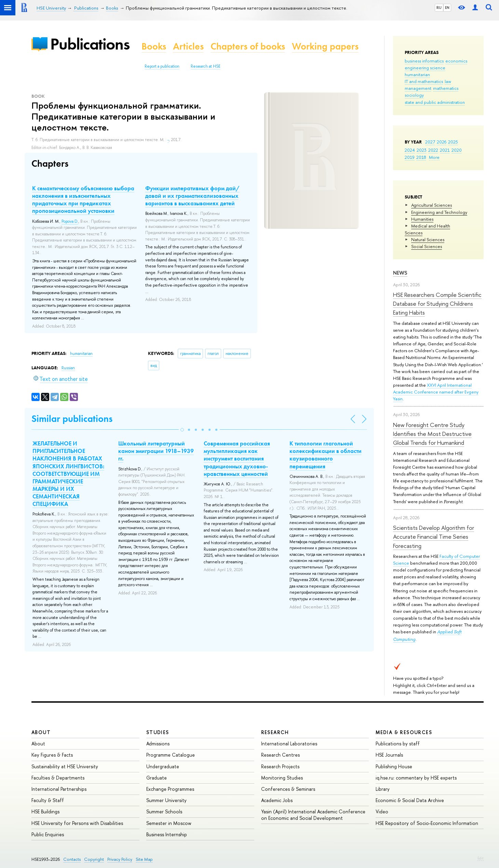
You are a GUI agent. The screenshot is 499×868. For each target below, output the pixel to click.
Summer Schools (164, 811)
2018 (421, 157)
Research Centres (280, 755)
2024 (410, 150)
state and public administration (435, 102)
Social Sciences (427, 246)
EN (447, 8)
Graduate (157, 778)
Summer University (166, 800)
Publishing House (394, 766)
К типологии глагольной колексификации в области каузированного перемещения (326, 455)
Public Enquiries (48, 834)
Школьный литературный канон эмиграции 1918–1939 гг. (156, 451)
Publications (90, 44)
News (400, 273)
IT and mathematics (424, 81)
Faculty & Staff (48, 800)
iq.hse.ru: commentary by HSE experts (416, 778)
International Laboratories (289, 743)
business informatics (424, 61)
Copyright (94, 859)
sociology (414, 95)
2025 (453, 142)
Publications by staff (398, 743)
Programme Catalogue (171, 755)
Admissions (158, 743)
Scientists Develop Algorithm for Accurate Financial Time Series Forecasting (434, 537)
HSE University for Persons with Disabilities (77, 823)
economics (456, 61)
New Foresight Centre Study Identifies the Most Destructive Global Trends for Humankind (432, 434)
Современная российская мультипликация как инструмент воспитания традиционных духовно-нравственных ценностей (237, 458)
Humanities (422, 219)
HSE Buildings (45, 811)
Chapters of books (248, 46)
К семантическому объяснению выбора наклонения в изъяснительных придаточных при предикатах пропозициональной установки (83, 199)
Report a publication (162, 66)
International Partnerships (59, 789)
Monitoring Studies (282, 778)
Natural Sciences (428, 239)
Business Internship (167, 834)
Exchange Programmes (170, 789)
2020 (457, 150)
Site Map (144, 859)
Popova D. (70, 221)
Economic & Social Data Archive (410, 800)
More (434, 157)
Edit (481, 858)
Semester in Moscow (169, 823)
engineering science (425, 68)
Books (154, 46)
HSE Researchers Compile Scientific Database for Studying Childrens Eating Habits (437, 304)
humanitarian (417, 74)
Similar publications (72, 419)
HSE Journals (389, 755)
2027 (430, 142)
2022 (433, 150)
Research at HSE (206, 66)
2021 (445, 150)
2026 (442, 142)
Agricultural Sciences (431, 205)
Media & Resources (404, 732)
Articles (188, 46)
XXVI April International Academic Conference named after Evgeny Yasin (436, 392)
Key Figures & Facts (52, 755)
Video (382, 811)
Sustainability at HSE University (65, 766)
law (448, 81)
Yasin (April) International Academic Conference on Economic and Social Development (313, 815)
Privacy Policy (120, 859)
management (418, 88)
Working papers (325, 46)
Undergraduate (163, 766)
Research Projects (280, 766)
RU (439, 8)
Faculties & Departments (58, 778)
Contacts (72, 859)
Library (383, 789)
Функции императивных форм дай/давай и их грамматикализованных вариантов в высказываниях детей (192, 196)
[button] (182, 430)
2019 (410, 157)
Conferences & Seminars (288, 789)
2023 (422, 150)
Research (275, 732)
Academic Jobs (277, 800)
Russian (68, 368)
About (41, 732)
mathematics (446, 88)
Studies (158, 732)
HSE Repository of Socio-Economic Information (427, 823)
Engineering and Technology (439, 212)
